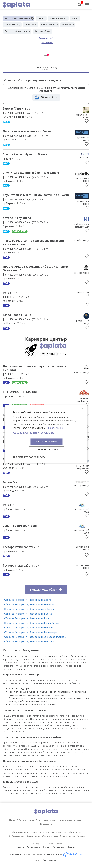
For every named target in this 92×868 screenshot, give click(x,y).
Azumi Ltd (84, 157)
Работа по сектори (19, 832)
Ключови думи (57, 18)
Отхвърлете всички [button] (47, 450)
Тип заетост (11, 25)
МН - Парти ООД (81, 485)
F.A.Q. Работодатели (72, 832)
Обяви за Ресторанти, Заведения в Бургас (28, 614)
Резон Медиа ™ (51, 860)
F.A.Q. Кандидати (54, 832)
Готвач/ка (10, 293)
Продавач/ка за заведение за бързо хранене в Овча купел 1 (35, 268)
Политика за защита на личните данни (59, 820)
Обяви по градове (50, 836)
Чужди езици (48, 25)
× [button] (83, 409)
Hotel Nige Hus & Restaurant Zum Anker (81, 227)
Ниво (74, 18)
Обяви (46, 847)
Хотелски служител (17, 218)
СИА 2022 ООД (82, 273)
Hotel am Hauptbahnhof (82, 400)
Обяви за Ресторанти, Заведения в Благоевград (31, 632)
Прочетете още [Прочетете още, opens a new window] (55, 428)
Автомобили (33, 847)
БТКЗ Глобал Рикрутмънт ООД (83, 468)
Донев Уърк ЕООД (83, 139)
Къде (40, 18)
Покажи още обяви (46, 590)
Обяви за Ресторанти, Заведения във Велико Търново (35, 637)
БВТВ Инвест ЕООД (82, 180)
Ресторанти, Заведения (17, 18)
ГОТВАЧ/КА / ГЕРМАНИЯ (20, 392)
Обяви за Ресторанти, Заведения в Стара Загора (31, 623)
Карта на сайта (33, 836)
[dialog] (46, 434)
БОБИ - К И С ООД (83, 322)
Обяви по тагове (68, 836)
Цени (12, 820)
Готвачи (9, 505)
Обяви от (30, 25)
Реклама (81, 836)
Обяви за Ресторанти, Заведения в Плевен (29, 628)
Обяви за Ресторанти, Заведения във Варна (29, 609)
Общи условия (25, 820)
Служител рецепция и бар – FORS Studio (31, 173)
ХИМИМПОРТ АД (82, 294)
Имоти (20, 847)
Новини (71, 847)
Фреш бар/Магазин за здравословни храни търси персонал (33, 243)
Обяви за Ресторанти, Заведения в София (28, 600)
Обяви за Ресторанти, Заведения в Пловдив (29, 604)
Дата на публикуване (16, 31)
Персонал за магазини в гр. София (27, 131)
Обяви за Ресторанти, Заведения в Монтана (29, 641)
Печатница (58, 847)
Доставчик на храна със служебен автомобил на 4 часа (35, 368)
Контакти (46, 824)
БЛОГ (42, 832)
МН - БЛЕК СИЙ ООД (81, 510)
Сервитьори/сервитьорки (21, 526)
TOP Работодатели (16, 836)
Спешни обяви (43, 31)
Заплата (66, 25)
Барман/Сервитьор (16, 108)
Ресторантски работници (21, 547)
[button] (46, 433)
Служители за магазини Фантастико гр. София (36, 195)
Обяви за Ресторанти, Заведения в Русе (27, 618)
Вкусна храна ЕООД (83, 548)
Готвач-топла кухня (17, 315)
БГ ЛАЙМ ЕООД (81, 241)
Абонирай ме (49, 97)
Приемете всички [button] (47, 442)
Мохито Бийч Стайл (83, 116)
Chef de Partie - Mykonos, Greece (25, 154)
